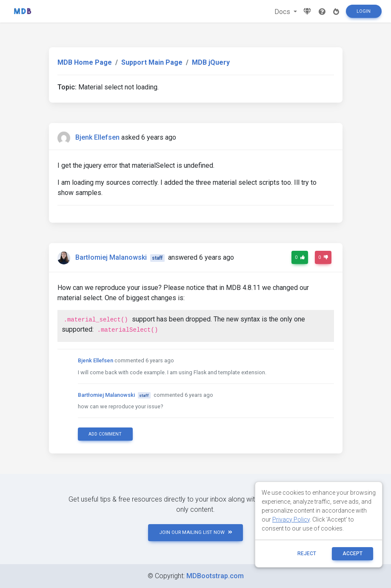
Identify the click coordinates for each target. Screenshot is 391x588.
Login (364, 11)
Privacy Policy (291, 519)
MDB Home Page (85, 62)
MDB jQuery (211, 62)
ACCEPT (352, 554)
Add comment (105, 434)
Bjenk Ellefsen (97, 137)
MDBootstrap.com (215, 576)
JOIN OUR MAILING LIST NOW (196, 532)
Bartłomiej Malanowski (111, 257)
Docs (283, 12)
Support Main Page (152, 62)
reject (307, 554)
